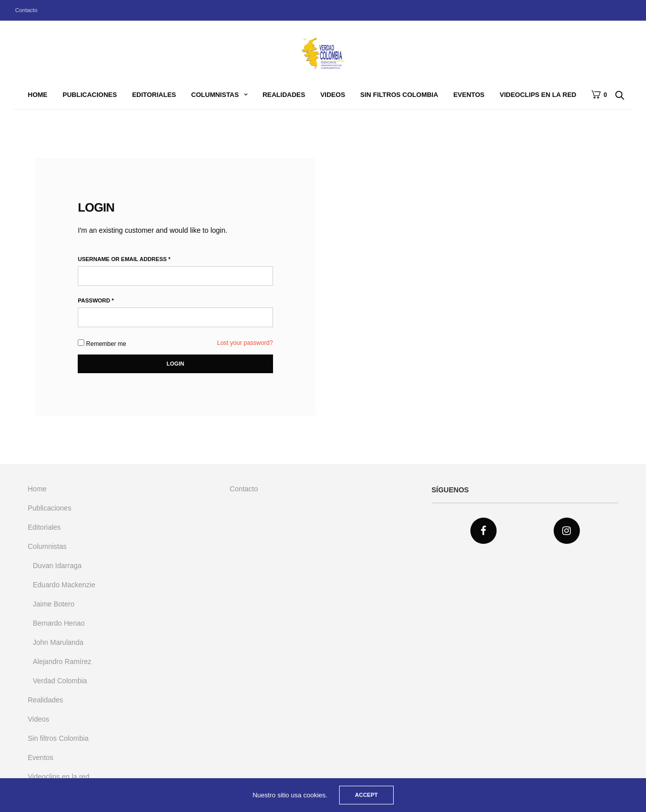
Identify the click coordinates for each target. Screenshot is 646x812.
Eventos (469, 95)
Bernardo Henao (59, 623)
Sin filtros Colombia (399, 95)
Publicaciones (90, 95)
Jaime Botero (53, 604)
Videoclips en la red (538, 95)
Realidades (284, 95)
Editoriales (154, 95)
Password (96, 301)
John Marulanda (58, 642)
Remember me (102, 343)
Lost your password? (245, 343)
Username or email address (124, 259)
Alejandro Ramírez (62, 662)
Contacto (26, 10)
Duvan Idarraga (57, 566)
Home (38, 95)
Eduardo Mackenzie (64, 585)
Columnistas (215, 95)
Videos (333, 95)
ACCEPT (366, 795)
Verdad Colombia (60, 681)
